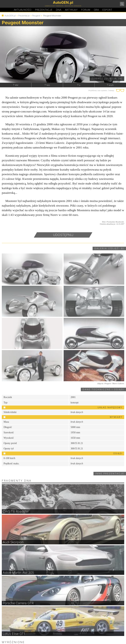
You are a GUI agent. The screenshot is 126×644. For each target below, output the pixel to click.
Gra (96, 10)
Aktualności (23, 10)
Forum (86, 10)
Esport (107, 10)
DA (59, 10)
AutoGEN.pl (10, 16)
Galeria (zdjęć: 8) (109, 248)
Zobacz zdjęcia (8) (107, 79)
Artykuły (71, 10)
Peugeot (36, 16)
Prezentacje (44, 10)
